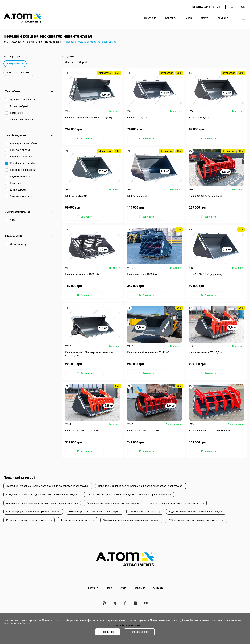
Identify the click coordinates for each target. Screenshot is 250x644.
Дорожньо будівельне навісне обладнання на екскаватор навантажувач (48, 486)
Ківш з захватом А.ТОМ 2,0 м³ (206, 352)
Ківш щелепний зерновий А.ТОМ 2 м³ (148, 352)
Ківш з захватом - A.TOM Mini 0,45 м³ (209, 431)
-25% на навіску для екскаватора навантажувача (196, 520)
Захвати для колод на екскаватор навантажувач (131, 520)
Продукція (150, 18)
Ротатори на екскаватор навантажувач (29, 520)
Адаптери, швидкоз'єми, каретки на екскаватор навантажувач (42, 503)
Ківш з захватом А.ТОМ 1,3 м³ (206, 196)
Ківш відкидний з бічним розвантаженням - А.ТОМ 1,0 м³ (90, 354)
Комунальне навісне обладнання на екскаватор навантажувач (42, 495)
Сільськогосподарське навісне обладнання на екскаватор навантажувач (129, 495)
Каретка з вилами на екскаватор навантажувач (176, 503)
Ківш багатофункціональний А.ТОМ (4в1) (89, 118)
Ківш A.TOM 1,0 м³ (137, 118)
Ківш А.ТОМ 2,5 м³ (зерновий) (206, 274)
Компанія (223, 18)
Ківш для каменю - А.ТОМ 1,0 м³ (83, 274)
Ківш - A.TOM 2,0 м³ (76, 196)
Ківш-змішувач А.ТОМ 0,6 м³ (143, 274)
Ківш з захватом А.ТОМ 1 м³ (143, 431)
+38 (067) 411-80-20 (206, 7)
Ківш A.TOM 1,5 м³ (199, 118)
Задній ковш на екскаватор (145, 512)
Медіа (189, 18)
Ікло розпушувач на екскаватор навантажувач (33, 512)
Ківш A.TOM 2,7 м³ (137, 196)
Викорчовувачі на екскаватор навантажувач (95, 512)
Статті (205, 18)
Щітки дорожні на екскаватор (77, 520)
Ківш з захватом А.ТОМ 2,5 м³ (82, 431)
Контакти (171, 18)
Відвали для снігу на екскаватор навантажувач (196, 512)
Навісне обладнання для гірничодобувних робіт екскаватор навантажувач (141, 486)
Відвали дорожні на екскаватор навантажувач (113, 503)
